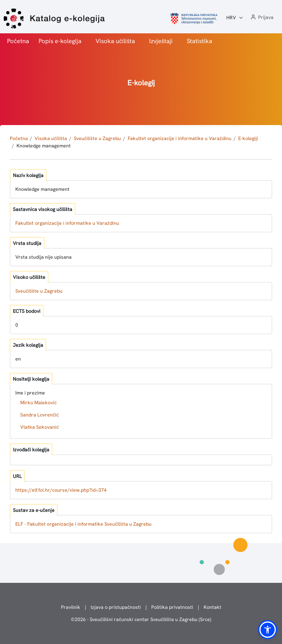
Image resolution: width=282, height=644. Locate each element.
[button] (261, 18)
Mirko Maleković (38, 403)
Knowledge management (44, 146)
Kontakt (212, 607)
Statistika (199, 41)
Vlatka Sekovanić (39, 427)
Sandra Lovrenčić (39, 415)
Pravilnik (71, 607)
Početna (18, 41)
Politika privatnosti (172, 607)
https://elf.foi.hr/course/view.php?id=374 (61, 490)
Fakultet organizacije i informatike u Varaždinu (180, 138)
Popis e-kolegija (60, 41)
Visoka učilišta (115, 41)
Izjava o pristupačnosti (116, 607)
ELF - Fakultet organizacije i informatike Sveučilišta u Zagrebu (83, 524)
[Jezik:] (235, 18)
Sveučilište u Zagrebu (97, 138)
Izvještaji (161, 41)
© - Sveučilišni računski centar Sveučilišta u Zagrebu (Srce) (141, 619)
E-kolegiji (248, 138)
